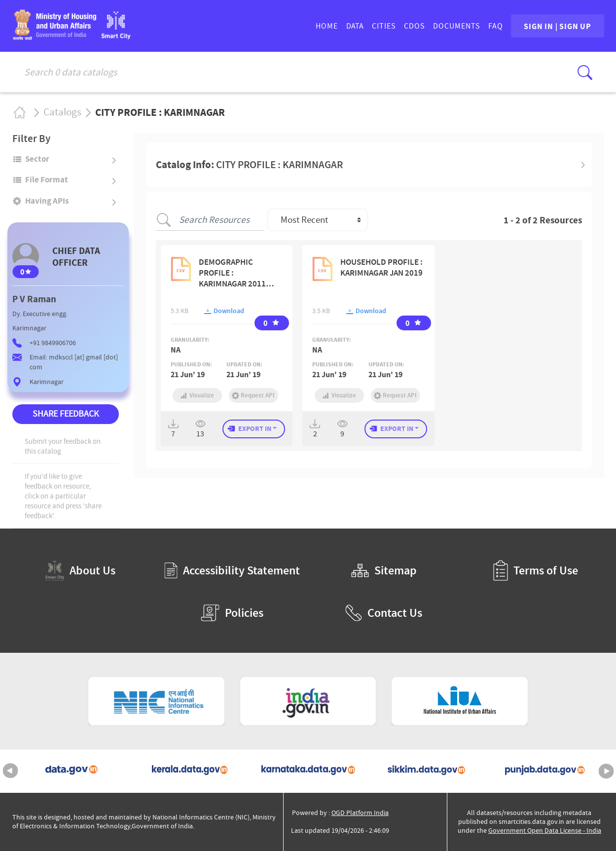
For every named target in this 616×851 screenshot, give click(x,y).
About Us (80, 571)
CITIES (378, 26)
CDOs (408, 26)
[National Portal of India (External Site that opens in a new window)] (308, 701)
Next (606, 771)
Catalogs (62, 112)
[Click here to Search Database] (585, 72)
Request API (254, 395)
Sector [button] (37, 159)
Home (19, 112)
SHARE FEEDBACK (66, 414)
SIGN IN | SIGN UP (554, 26)
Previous (10, 771)
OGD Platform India (360, 813)
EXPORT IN (255, 428)
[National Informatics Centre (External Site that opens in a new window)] (156, 701)
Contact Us (384, 613)
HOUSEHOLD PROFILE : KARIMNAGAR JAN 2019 (381, 267)
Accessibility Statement (232, 570)
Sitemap (384, 570)
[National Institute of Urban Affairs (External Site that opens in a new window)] (460, 701)
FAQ (489, 26)
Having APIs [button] (47, 201)
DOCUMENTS (450, 26)
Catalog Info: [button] (249, 165)
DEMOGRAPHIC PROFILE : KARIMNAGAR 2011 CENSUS (232, 273)
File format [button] (47, 179)
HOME (320, 26)
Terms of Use (536, 570)
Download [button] (224, 311)
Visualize (197, 395)
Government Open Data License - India (545, 831)
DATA (348, 26)
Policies (232, 613)
